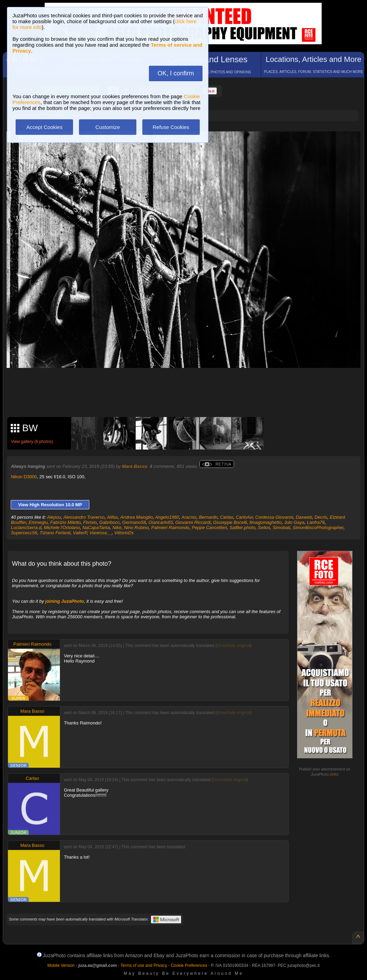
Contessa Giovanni (274, 517)
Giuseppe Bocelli (230, 522)
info (334, 774)
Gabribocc (110, 522)
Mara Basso (135, 466)
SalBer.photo (243, 528)
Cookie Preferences (189, 965)
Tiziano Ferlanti (55, 533)
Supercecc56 (24, 533)
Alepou (54, 517)
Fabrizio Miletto (65, 522)
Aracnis (189, 517)
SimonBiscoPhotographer (318, 528)
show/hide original (233, 646)
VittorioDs (124, 533)
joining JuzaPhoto (65, 601)
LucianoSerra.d (26, 528)
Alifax (113, 517)
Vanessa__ (101, 533)
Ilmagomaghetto (265, 522)
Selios (264, 528)
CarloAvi (244, 517)
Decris (321, 517)
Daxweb (304, 517)
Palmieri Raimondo (170, 528)
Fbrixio (90, 522)
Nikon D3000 (24, 477)
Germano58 (134, 522)
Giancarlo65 (161, 522)
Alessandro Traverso (84, 517)
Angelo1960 (167, 517)
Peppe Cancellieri (209, 528)
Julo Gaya (294, 522)
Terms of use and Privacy (144, 965)
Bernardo (208, 517)
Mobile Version (61, 965)
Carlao (226, 517)
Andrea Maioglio (136, 517)
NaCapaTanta (96, 528)
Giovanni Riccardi (193, 522)
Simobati (282, 528)
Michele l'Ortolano (62, 528)
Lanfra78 (316, 522)
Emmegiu (38, 522)
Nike (117, 528)
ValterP (80, 533)
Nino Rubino (136, 528)
